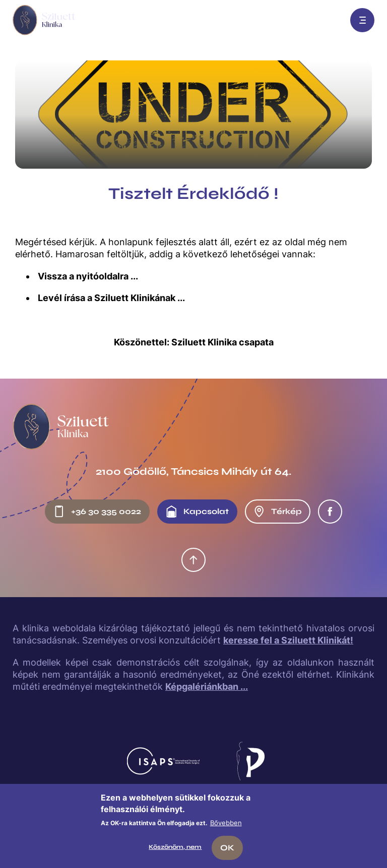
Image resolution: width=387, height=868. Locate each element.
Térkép (277, 512)
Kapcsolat (197, 512)
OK (227, 848)
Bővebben (226, 823)
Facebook (330, 512)
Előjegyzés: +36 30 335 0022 (330, 20)
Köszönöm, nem (175, 847)
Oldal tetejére (193, 560)
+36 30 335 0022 (97, 512)
